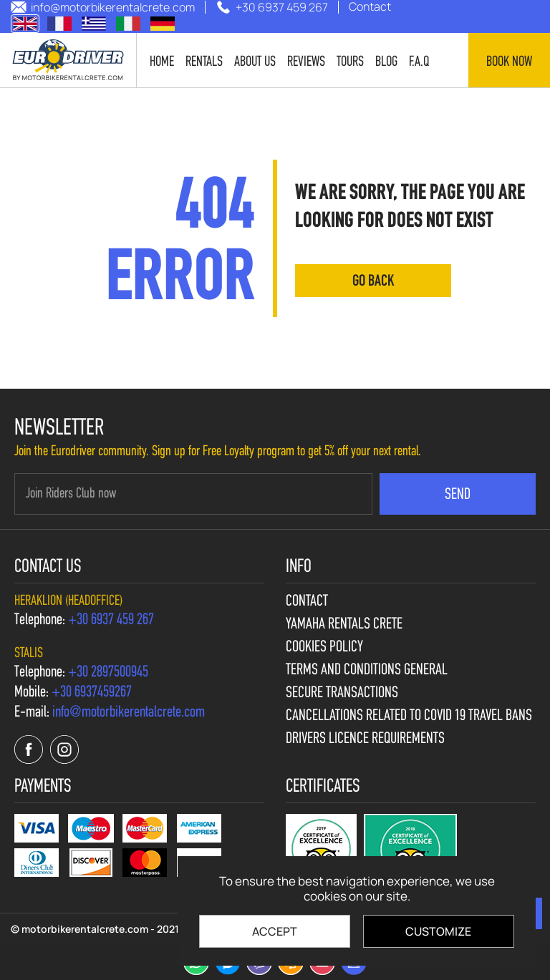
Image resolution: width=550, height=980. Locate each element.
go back (373, 282)
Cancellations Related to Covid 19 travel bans (409, 717)
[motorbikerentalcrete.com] (68, 60)
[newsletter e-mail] (193, 494)
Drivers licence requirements (365, 739)
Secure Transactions (342, 694)
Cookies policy (324, 648)
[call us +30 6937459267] (92, 693)
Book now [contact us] (509, 62)
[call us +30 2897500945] (108, 673)
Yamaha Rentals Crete (344, 625)
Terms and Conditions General (367, 671)
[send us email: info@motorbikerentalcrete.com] (103, 7)
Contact (307, 602)
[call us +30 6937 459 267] (272, 7)
